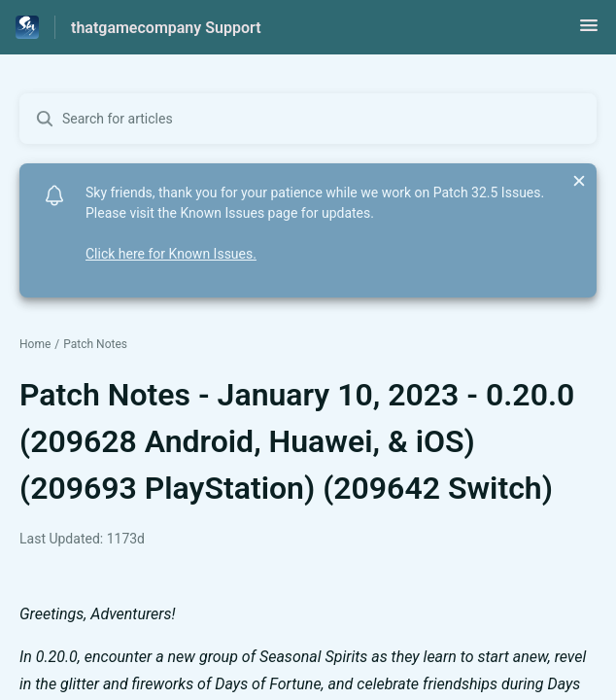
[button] (589, 32)
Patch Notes (95, 344)
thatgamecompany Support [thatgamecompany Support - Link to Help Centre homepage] (166, 28)
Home (35, 344)
